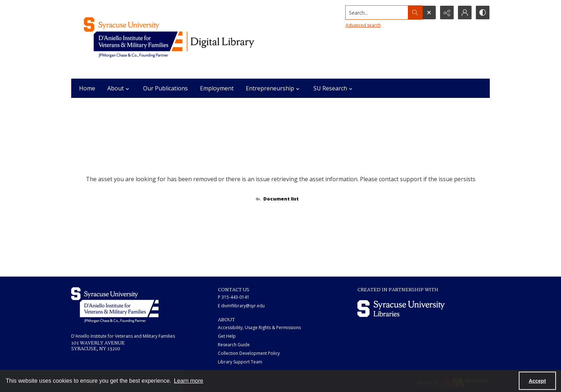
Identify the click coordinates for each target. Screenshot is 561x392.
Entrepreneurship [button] (274, 88)
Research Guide (234, 345)
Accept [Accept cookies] (537, 381)
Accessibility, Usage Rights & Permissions (259, 328)
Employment (217, 88)
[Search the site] (377, 13)
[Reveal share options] (447, 13)
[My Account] (465, 13)
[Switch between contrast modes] (483, 13)
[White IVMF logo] (115, 305)
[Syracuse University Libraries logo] (401, 309)
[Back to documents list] (281, 199)
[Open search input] (429, 13)
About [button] (119, 88)
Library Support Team (240, 362)
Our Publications (165, 88)
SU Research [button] (334, 88)
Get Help (227, 336)
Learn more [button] (189, 381)
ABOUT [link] (226, 320)
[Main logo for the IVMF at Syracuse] (186, 39)
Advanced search (363, 25)
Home (87, 88)
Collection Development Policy (249, 353)
